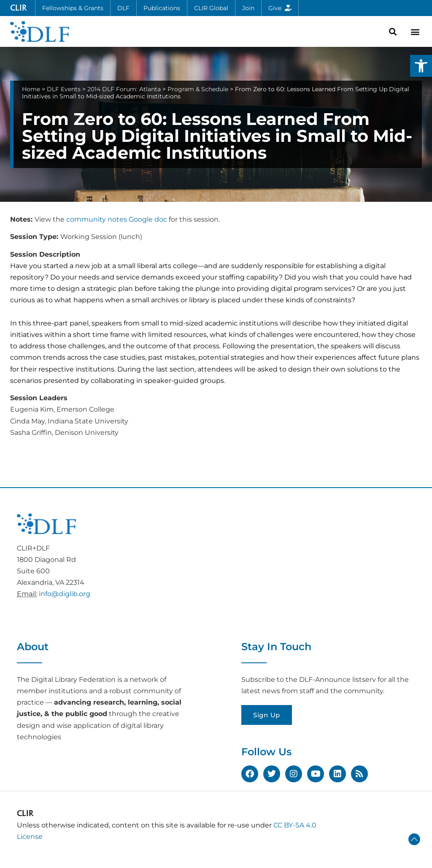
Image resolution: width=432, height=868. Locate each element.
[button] (421, 66)
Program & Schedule (198, 89)
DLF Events (64, 89)
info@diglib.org (65, 594)
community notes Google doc (117, 219)
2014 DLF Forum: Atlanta (124, 89)
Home (31, 89)
